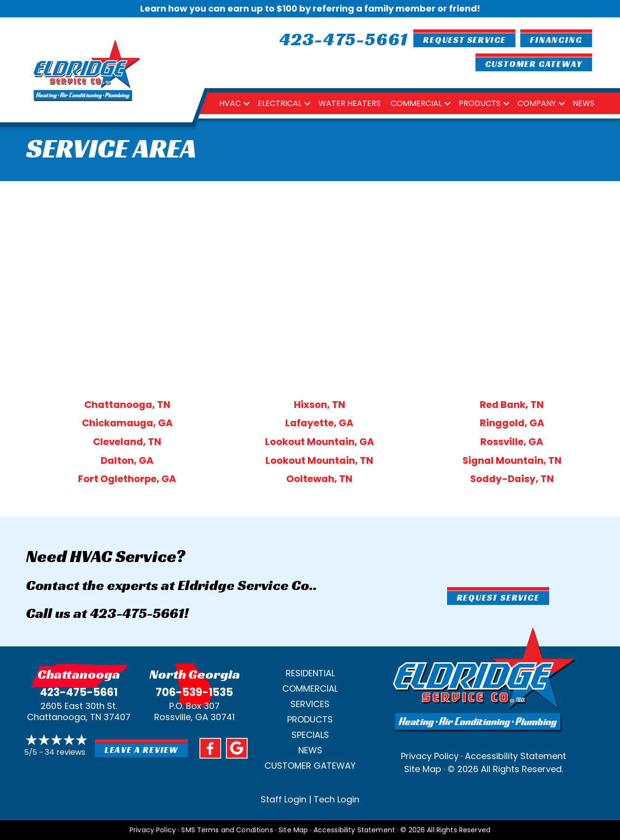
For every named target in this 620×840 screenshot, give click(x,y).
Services (310, 704)
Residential (310, 673)
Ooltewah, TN (319, 479)
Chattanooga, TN (127, 405)
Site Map (423, 769)
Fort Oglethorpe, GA (127, 479)
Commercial (416, 103)
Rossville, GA (512, 442)
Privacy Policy (430, 756)
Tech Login (336, 799)
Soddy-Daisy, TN (512, 479)
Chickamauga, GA (127, 423)
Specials (310, 735)
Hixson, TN (320, 405)
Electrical (280, 103)
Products (480, 103)
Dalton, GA (127, 460)
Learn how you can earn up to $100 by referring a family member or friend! (310, 8)
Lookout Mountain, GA (320, 442)
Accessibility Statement (515, 756)
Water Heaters (350, 103)
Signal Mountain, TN (512, 460)
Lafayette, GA (319, 423)
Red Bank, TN (512, 405)
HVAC (230, 103)
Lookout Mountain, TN (319, 460)
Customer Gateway (310, 766)
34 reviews (65, 752)
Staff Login (284, 799)
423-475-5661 (137, 613)
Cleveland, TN (127, 442)
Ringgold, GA (512, 423)
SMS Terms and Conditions (227, 830)
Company (537, 103)
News (584, 103)
